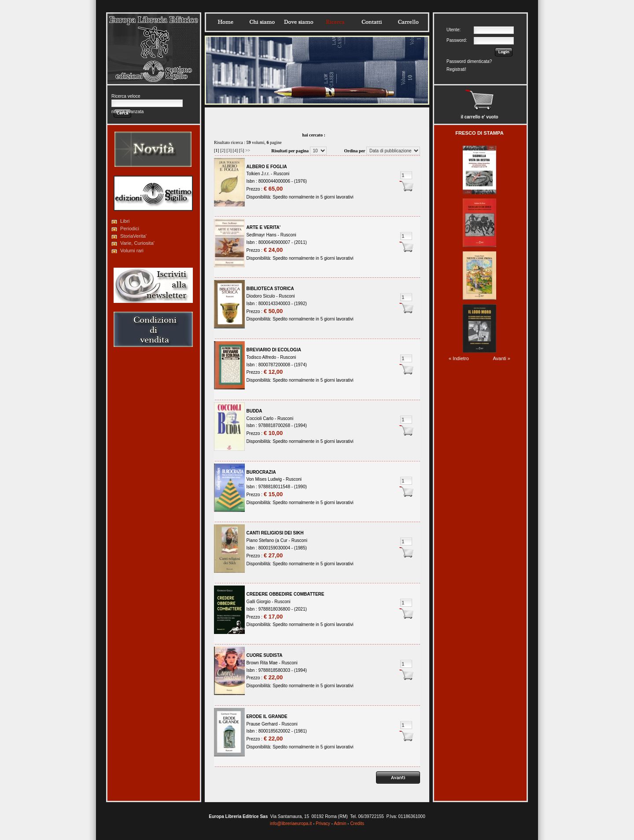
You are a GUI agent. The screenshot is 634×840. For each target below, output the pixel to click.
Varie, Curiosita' (137, 243)
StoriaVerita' (133, 236)
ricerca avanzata (127, 112)
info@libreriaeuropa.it (291, 823)
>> (248, 150)
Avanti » (501, 358)
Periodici (130, 228)
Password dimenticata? (469, 61)
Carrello (408, 22)
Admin (340, 823)
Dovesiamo (299, 22)
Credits (357, 823)
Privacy (323, 823)
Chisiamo (262, 22)
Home (225, 22)
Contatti (372, 22)
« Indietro (459, 358)
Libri (125, 221)
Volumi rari (132, 251)
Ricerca (335, 22)
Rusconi (281, 174)
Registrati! (456, 69)
